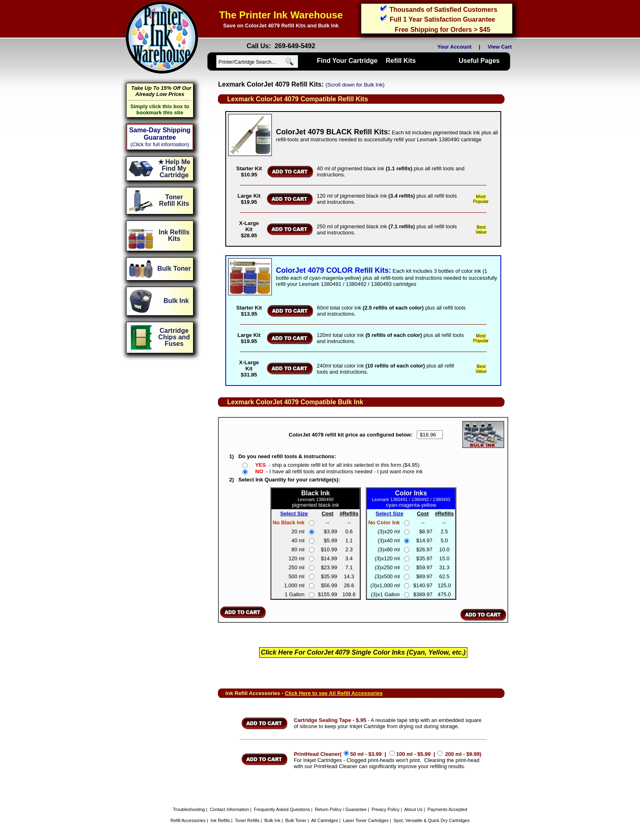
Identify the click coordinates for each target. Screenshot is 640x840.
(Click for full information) (160, 144)
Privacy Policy (385, 809)
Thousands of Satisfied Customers (443, 10)
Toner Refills (247, 820)
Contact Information (229, 809)
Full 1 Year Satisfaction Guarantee (442, 19)
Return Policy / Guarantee (341, 809)
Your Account (454, 47)
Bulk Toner (296, 820)
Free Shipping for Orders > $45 (442, 30)
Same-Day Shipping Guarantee (160, 134)
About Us (413, 809)
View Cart (501, 47)
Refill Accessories (188, 820)
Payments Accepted (447, 809)
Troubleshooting (189, 809)
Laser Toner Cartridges (366, 820)
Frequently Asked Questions (282, 809)
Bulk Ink (272, 820)
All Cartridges (324, 820)
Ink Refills (220, 820)
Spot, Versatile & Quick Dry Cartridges (431, 820)
